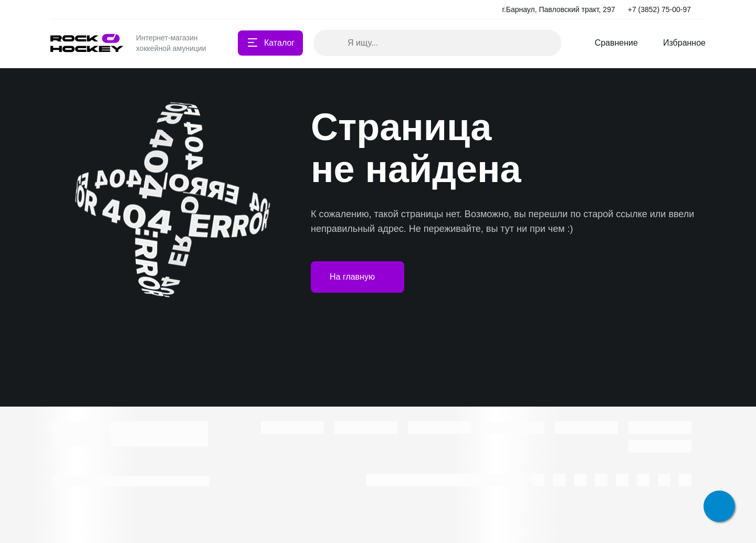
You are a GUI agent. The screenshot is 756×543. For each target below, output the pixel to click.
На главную (358, 277)
